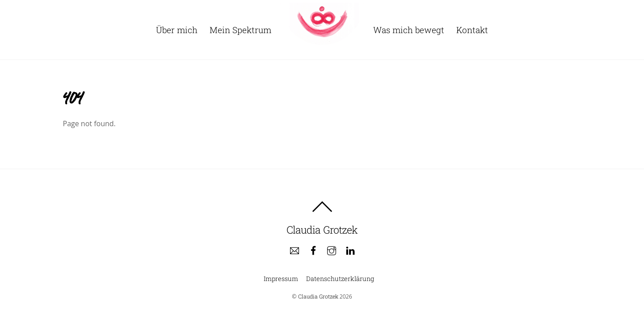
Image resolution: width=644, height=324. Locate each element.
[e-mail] (295, 250)
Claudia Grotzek (318, 296)
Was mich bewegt (409, 30)
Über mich (177, 30)
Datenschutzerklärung (340, 279)
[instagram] (332, 250)
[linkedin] (350, 250)
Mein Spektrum (240, 30)
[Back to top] (322, 207)
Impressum (281, 279)
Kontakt (472, 30)
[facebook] (313, 250)
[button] (625, 13)
